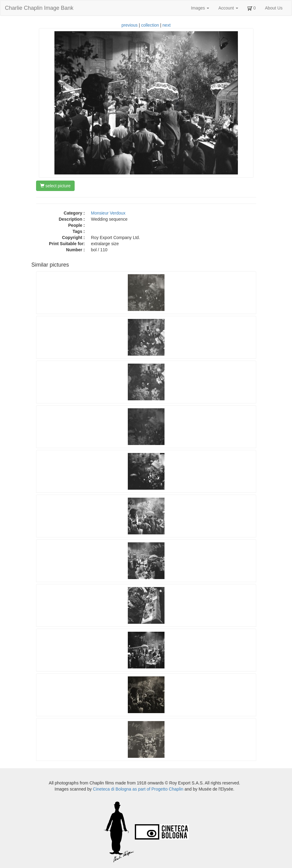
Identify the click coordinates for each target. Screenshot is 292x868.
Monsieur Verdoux (108, 213)
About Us (274, 8)
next (166, 25)
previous (129, 25)
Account (228, 8)
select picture (55, 186)
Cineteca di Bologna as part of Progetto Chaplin (138, 789)
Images (200, 8)
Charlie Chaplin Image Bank (39, 8)
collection (150, 25)
